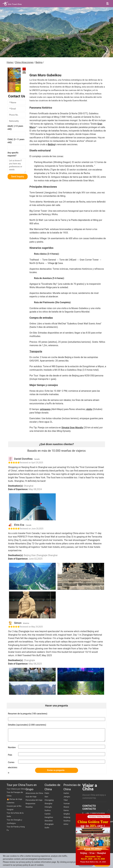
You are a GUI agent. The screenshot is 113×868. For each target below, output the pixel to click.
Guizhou (67, 821)
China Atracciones (24, 62)
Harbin (66, 793)
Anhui (66, 824)
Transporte (36, 351)
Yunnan (67, 803)
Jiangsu (67, 797)
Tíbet (66, 800)
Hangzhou (49, 817)
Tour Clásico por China (16, 789)
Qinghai (67, 814)
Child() (16, 141)
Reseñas (29, 807)
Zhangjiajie (49, 824)
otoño (89, 409)
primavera (45, 409)
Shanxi (66, 807)
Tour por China (16, 785)
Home (10, 62)
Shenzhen (49, 821)
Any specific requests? (13, 154)
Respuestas (31, 803)
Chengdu (48, 807)
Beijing (39, 62)
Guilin (47, 828)
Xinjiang (67, 817)
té (56, 263)
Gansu (66, 810)
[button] (24, 71)
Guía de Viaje (31, 797)
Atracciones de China (34, 793)
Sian (46, 797)
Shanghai (48, 803)
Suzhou (48, 810)
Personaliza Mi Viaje (34, 800)
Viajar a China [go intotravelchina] (90, 787)
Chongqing (49, 800)
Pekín (47, 793)
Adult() (15, 128)
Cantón (47, 814)
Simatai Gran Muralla (72, 428)
